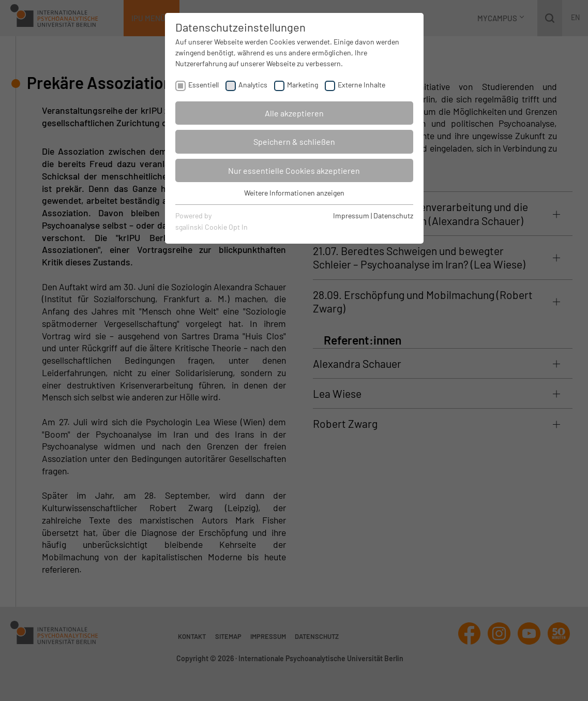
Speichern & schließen (294, 141)
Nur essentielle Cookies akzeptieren (294, 170)
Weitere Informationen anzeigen (294, 193)
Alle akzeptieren (294, 113)
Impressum (351, 215)
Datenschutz (393, 215)
